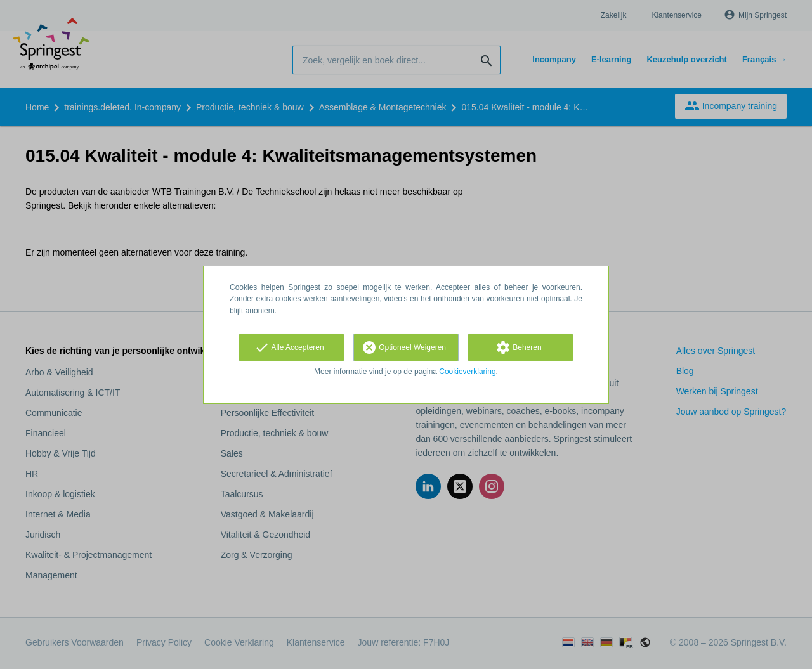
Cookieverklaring (467, 372)
